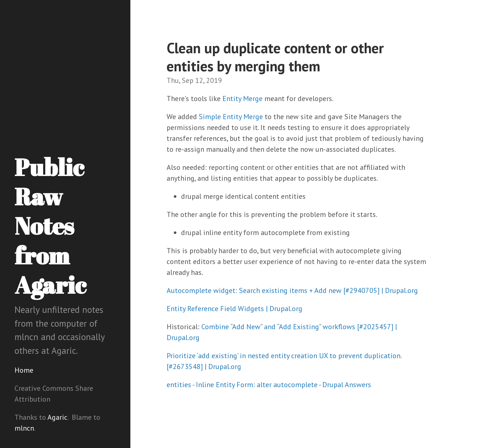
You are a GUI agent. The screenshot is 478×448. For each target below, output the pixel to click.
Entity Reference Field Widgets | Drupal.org (234, 309)
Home (24, 370)
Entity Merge (242, 99)
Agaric (57, 417)
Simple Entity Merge (231, 117)
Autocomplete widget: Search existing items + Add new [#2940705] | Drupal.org (292, 290)
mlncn (24, 428)
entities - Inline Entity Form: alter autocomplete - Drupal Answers (269, 385)
